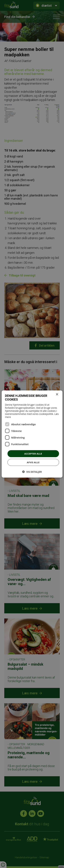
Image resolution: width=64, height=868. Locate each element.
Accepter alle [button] (33, 453)
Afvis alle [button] (33, 462)
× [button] (57, 394)
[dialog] (32, 434)
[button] (32, 472)
